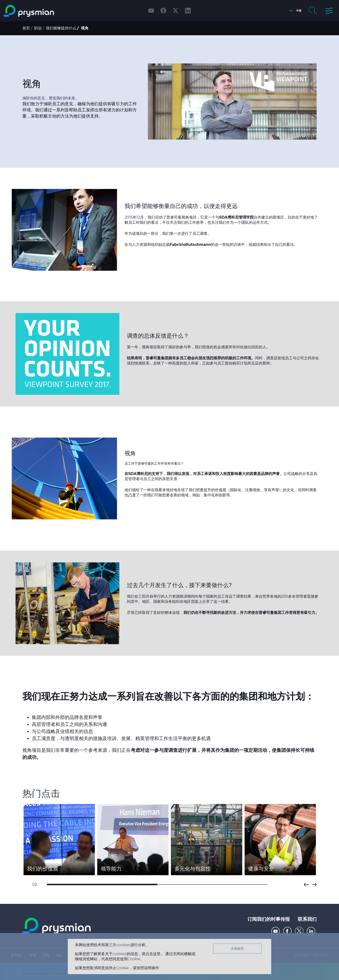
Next (314, 885)
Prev (306, 885)
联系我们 (307, 919)
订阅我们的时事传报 (269, 919)
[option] (59, 840)
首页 (26, 28)
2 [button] (212, 884)
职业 (38, 28)
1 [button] (102, 884)
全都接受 (237, 949)
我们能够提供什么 (61, 28)
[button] (294, 11)
